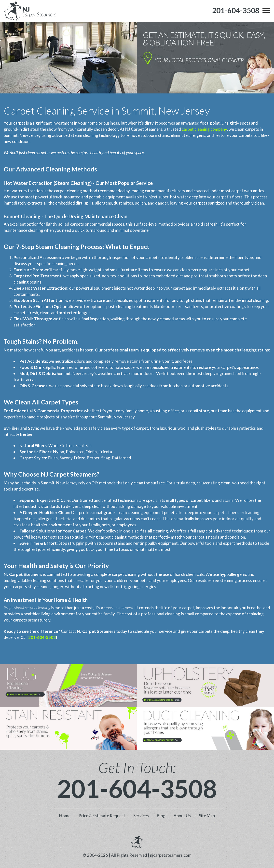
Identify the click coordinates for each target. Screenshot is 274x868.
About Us (182, 816)
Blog (161, 816)
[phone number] (236, 10)
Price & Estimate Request (102, 816)
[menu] (266, 10)
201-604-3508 (42, 637)
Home (65, 816)
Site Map (207, 816)
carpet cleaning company (204, 129)
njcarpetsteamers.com (171, 855)
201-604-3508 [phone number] (137, 788)
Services (141, 816)
